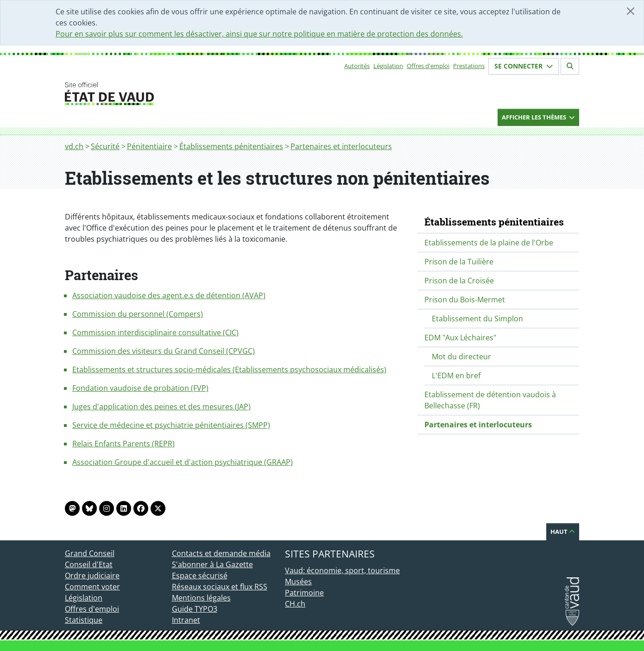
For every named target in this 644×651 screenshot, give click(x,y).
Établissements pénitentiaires (231, 146)
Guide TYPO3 (195, 609)
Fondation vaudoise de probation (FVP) (140, 388)
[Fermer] (631, 11)
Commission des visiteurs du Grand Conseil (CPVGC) (164, 351)
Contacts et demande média (221, 553)
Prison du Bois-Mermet (465, 300)
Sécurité (105, 146)
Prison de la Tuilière (459, 262)
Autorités (357, 66)
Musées (298, 582)
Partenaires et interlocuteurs (341, 146)
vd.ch (74, 146)
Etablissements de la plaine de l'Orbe (489, 243)
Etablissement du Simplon (477, 319)
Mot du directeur (461, 357)
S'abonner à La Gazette (212, 564)
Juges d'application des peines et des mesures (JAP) (161, 407)
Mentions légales (201, 598)
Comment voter (92, 587)
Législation (388, 66)
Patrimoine (304, 593)
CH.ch (295, 604)
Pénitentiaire (149, 146)
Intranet (186, 620)
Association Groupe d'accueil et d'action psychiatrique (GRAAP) (183, 462)
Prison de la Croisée (459, 281)
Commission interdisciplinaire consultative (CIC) (155, 332)
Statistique (84, 620)
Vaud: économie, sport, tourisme (342, 570)
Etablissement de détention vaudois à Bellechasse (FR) (490, 400)
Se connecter (524, 66)
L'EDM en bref (456, 376)
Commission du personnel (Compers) (138, 314)
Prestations (469, 66)
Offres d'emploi (428, 66)
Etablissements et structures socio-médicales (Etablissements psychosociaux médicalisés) (229, 369)
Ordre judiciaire (92, 576)
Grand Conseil (90, 553)
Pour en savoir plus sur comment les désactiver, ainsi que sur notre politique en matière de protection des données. (259, 34)
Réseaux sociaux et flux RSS (220, 587)
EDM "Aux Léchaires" (460, 338)
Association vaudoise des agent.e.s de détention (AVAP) (169, 295)
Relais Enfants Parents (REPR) (123, 444)
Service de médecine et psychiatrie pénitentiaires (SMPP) (171, 425)
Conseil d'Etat (89, 564)
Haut (563, 532)
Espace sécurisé (200, 576)
